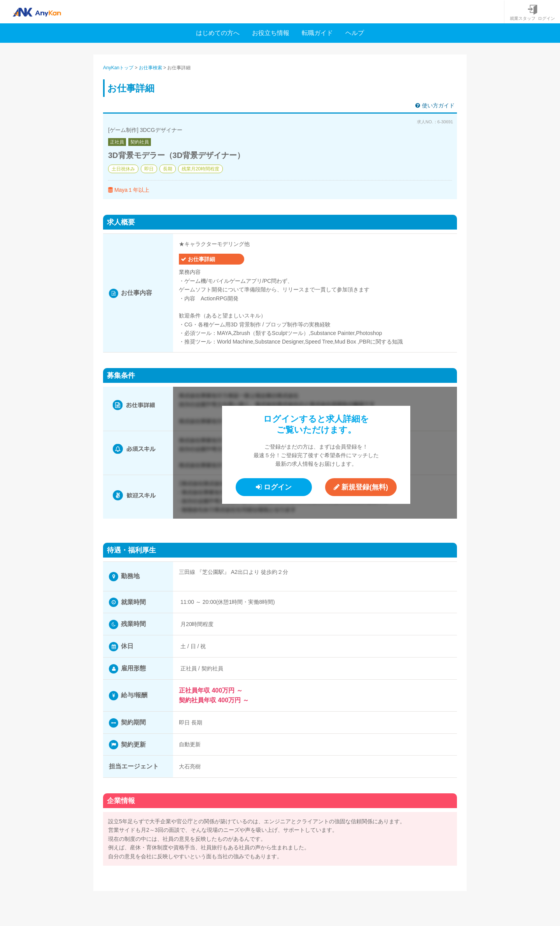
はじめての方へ (218, 33)
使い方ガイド (435, 105)
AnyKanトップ (118, 68)
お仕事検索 (150, 68)
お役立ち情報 (271, 33)
